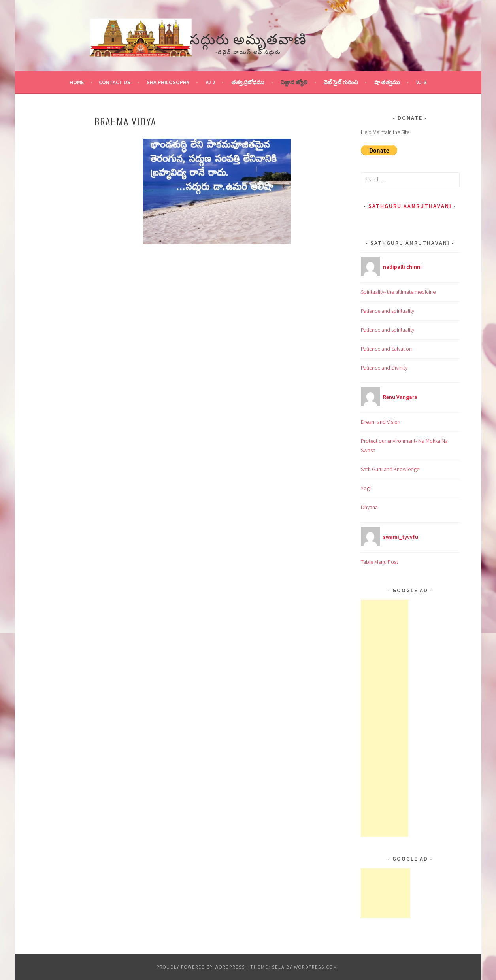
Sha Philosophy (168, 82)
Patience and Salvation (386, 349)
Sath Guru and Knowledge (390, 469)
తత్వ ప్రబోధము (248, 82)
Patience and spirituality (388, 311)
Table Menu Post (379, 562)
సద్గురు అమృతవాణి (248, 38)
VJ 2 (210, 82)
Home (77, 82)
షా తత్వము (387, 82)
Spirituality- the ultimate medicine (398, 292)
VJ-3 (421, 82)
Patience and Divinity (384, 368)
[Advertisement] (385, 718)
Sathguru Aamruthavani (410, 206)
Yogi (366, 488)
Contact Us (115, 82)
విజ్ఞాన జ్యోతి (294, 82)
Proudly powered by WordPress (201, 967)
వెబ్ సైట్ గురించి (341, 82)
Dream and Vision (381, 422)
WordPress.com (316, 967)
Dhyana (369, 507)
